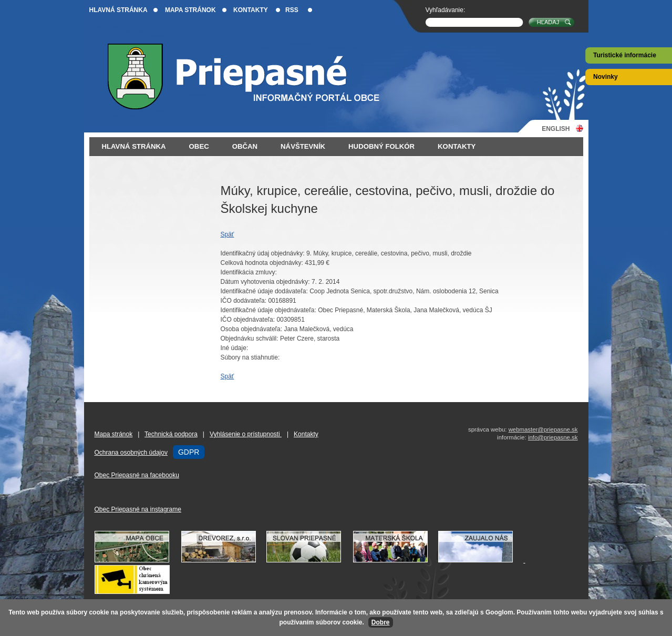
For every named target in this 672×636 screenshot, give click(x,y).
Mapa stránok (190, 10)
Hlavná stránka (118, 10)
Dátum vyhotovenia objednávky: (265, 282)
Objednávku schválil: (250, 338)
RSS (292, 10)
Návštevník (303, 146)
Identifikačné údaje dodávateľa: (264, 291)
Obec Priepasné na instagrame (138, 509)
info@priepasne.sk (553, 437)
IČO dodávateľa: (244, 301)
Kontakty (251, 10)
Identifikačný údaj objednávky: (263, 253)
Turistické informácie (625, 55)
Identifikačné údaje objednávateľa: (268, 310)
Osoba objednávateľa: (252, 329)
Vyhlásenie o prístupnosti (246, 434)
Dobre (381, 622)
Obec (199, 146)
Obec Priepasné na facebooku (137, 475)
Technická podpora (171, 434)
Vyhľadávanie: (446, 10)
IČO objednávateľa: (248, 320)
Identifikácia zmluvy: (249, 272)
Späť (228, 234)
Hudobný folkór (381, 146)
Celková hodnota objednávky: (262, 263)
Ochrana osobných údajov (131, 453)
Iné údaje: (235, 348)
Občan (245, 146)
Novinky (606, 77)
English (556, 129)
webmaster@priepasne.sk (543, 429)
